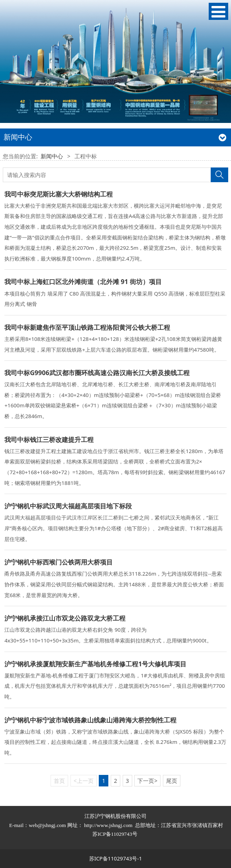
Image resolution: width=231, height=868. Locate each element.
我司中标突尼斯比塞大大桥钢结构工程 (59, 194)
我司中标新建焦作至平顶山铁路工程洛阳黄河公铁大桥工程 (87, 327)
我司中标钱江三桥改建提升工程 (49, 440)
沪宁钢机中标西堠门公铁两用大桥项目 (59, 562)
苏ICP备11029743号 (115, 834)
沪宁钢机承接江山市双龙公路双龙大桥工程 (65, 618)
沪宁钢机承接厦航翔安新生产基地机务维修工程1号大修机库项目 (95, 664)
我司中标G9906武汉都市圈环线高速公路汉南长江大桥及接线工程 (97, 373)
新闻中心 (52, 156)
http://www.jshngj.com (108, 825)
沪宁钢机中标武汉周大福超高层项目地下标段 (68, 506)
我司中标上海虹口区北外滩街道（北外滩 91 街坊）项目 (83, 282)
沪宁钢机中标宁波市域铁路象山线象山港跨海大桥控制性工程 (90, 720)
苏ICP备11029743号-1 (116, 858)
